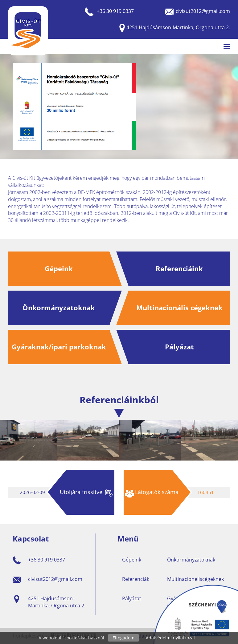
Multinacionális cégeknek (179, 308)
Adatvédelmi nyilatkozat (170, 638)
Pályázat (179, 347)
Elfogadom (123, 638)
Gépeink (59, 268)
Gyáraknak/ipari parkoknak (59, 347)
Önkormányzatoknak (59, 308)
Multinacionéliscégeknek (195, 579)
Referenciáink (179, 268)
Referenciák (136, 579)
